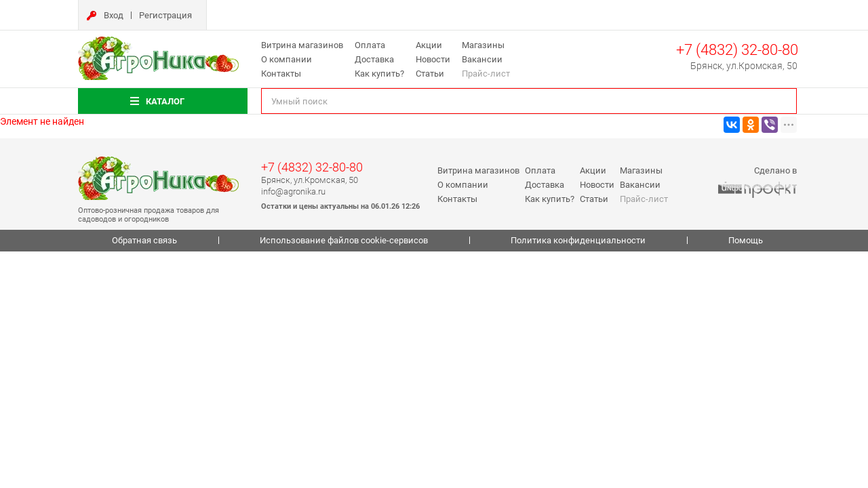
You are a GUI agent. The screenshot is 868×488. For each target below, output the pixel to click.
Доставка (374, 59)
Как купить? (379, 74)
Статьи (430, 74)
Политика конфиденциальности (578, 240)
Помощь (746, 240)
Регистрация (165, 15)
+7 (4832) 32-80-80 (737, 50)
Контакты (281, 74)
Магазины (483, 45)
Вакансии (482, 59)
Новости (433, 59)
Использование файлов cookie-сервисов (344, 240)
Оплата (370, 45)
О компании (287, 59)
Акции (429, 45)
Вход (114, 15)
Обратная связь (144, 240)
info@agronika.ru (293, 191)
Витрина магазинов (302, 45)
